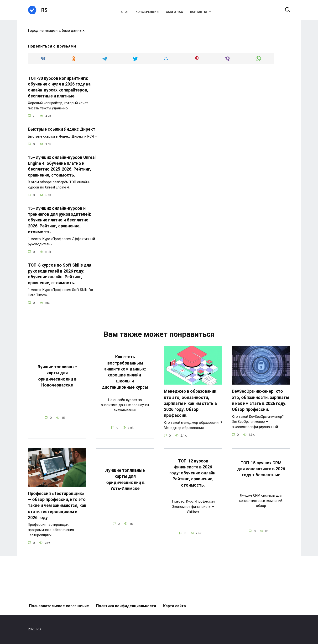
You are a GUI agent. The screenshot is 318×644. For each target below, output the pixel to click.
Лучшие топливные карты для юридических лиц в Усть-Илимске (125, 478)
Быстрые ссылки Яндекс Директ (62, 129)
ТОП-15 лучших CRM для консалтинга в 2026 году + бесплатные (261, 468)
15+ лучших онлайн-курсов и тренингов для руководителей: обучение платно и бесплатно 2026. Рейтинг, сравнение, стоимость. (60, 220)
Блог (124, 12)
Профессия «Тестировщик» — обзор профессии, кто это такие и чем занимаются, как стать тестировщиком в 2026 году (57, 505)
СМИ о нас (174, 12)
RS (44, 10)
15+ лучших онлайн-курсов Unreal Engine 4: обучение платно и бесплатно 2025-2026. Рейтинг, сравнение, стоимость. (62, 166)
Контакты (198, 12)
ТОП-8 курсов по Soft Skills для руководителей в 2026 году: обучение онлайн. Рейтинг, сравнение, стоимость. (60, 274)
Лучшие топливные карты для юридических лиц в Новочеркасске (57, 376)
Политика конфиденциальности (126, 606)
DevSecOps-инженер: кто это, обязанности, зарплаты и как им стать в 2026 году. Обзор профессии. (261, 400)
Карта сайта (175, 606)
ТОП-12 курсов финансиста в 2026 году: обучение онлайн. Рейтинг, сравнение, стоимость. (193, 472)
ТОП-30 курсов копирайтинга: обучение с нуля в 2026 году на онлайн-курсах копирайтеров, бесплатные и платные (59, 87)
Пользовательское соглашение (59, 606)
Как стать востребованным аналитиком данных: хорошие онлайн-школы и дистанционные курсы (125, 372)
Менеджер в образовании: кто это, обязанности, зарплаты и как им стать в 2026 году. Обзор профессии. (191, 403)
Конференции (147, 12)
